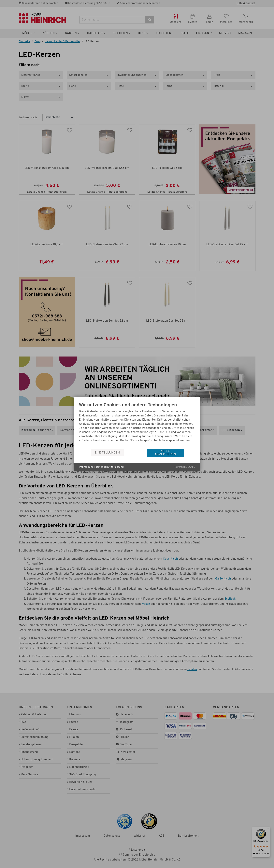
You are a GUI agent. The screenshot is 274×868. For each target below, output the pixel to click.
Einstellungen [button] (107, 453)
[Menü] (268, 829)
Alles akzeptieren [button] (165, 453)
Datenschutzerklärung (110, 467)
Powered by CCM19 (185, 467)
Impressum (86, 467)
